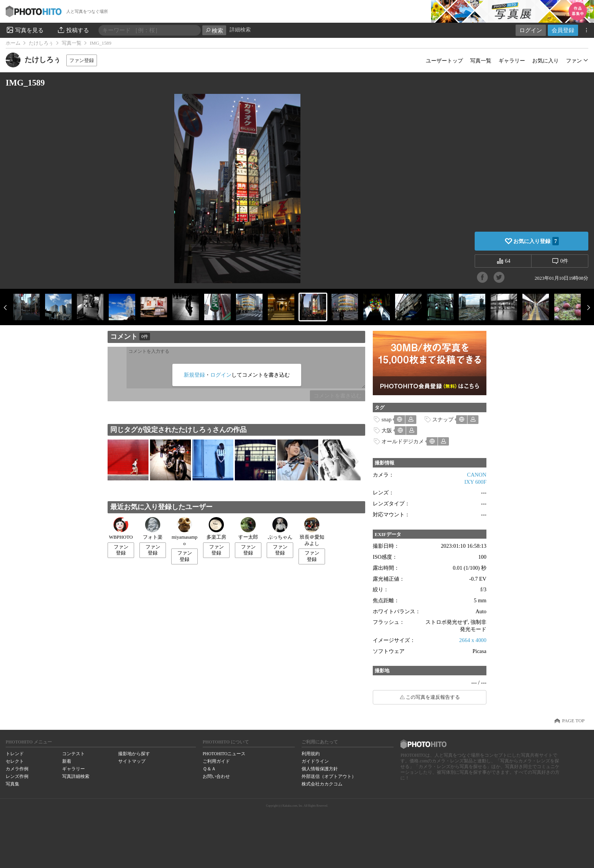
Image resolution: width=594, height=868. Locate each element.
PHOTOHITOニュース (224, 754)
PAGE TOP (573, 721)
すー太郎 (248, 528)
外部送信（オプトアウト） (329, 776)
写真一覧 (72, 43)
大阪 (387, 430)
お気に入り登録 (536, 241)
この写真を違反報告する (433, 697)
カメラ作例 (17, 769)
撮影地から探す (134, 754)
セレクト (15, 761)
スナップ (443, 419)
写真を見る (25, 30)
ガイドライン (315, 761)
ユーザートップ (444, 61)
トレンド (15, 754)
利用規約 (311, 754)
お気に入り (546, 61)
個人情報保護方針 (320, 769)
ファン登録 (82, 60)
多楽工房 (216, 528)
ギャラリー (512, 61)
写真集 (13, 784)
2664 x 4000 (473, 640)
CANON (477, 475)
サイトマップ (132, 761)
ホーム (13, 43)
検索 (214, 30)
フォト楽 (153, 528)
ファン (574, 61)
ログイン (531, 30)
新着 (67, 761)
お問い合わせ (216, 776)
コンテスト (73, 754)
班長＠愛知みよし (312, 532)
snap (386, 419)
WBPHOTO (121, 528)
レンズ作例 (17, 776)
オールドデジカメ (403, 441)
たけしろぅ (41, 43)
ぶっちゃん (280, 528)
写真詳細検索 (76, 776)
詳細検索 (240, 30)
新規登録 (194, 375)
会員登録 (563, 30)
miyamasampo (184, 532)
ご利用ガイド (216, 761)
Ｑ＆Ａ (209, 769)
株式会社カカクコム (322, 784)
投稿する (73, 30)
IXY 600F (475, 482)
